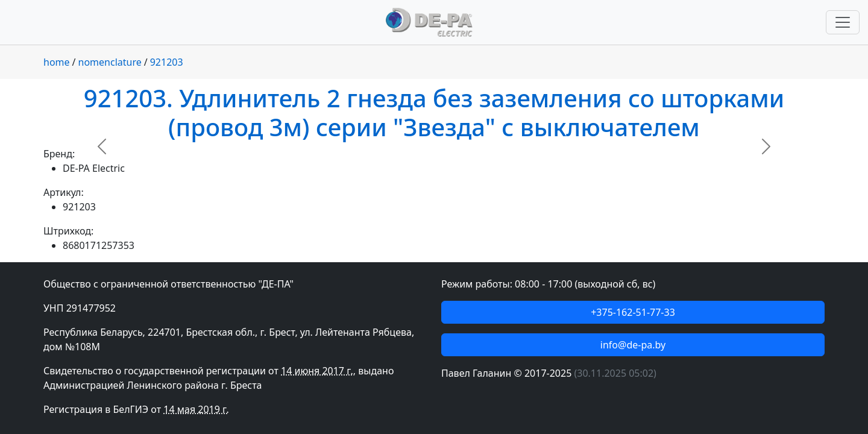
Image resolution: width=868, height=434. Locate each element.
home (57, 62)
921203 (167, 62)
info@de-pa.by (633, 345)
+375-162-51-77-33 (633, 312)
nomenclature (110, 62)
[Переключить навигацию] (843, 22)
